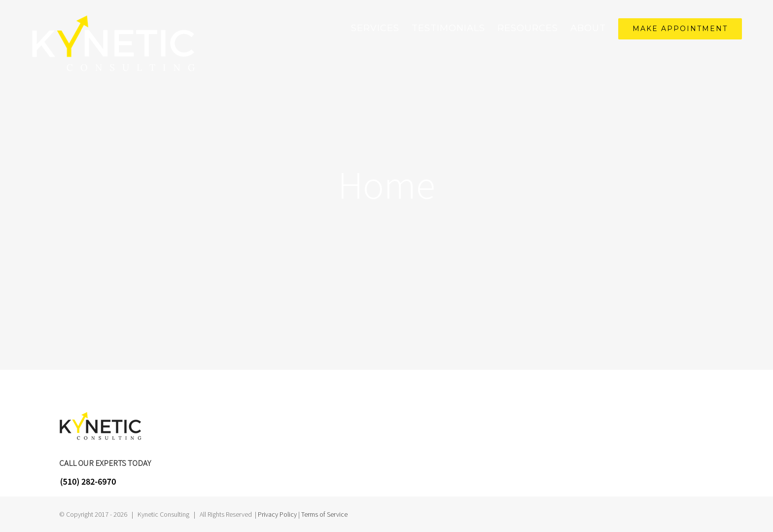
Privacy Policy (277, 514)
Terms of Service (324, 514)
